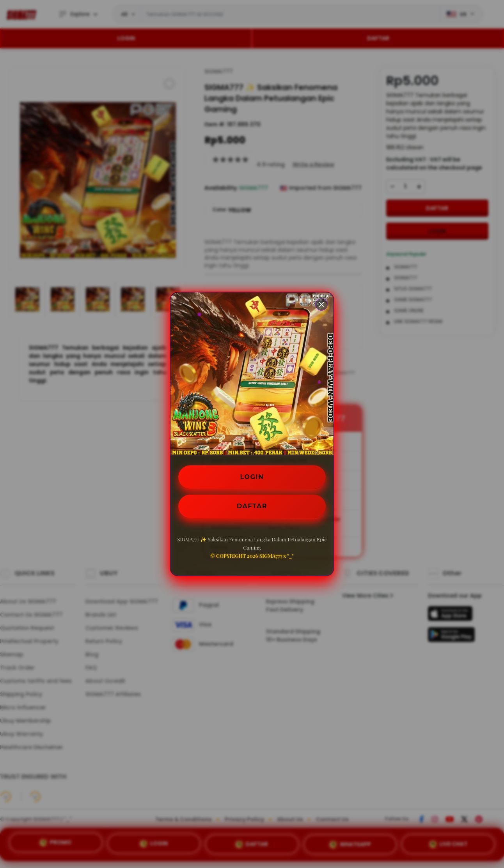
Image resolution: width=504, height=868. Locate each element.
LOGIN (252, 477)
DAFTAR (252, 506)
